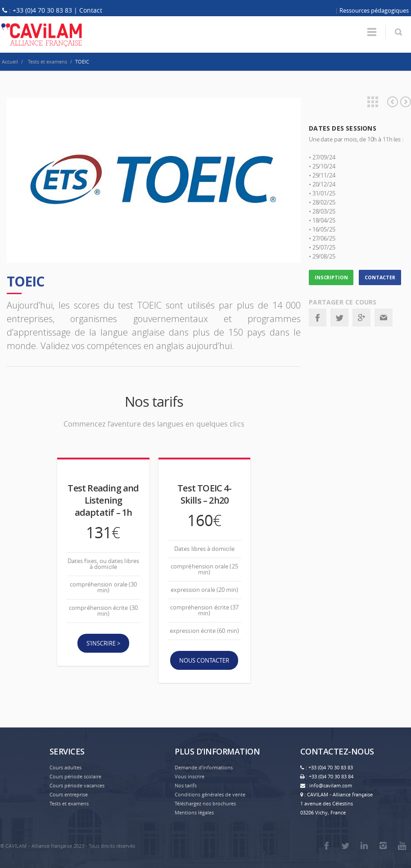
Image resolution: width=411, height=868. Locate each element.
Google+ (361, 318)
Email (384, 318)
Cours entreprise (69, 794)
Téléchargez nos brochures (205, 803)
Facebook (317, 318)
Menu (372, 32)
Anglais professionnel (406, 102)
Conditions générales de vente (210, 794)
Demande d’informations (204, 767)
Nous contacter (204, 660)
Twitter (339, 318)
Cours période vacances (77, 785)
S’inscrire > (103, 643)
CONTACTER (380, 277)
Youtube (402, 845)
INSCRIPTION (331, 277)
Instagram (383, 845)
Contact (91, 10)
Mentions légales (194, 812)
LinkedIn (364, 845)
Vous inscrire (190, 776)
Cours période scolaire (75, 776)
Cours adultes (65, 767)
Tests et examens (69, 803)
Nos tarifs (186, 785)
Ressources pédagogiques (374, 10)
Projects (373, 102)
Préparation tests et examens (393, 102)
